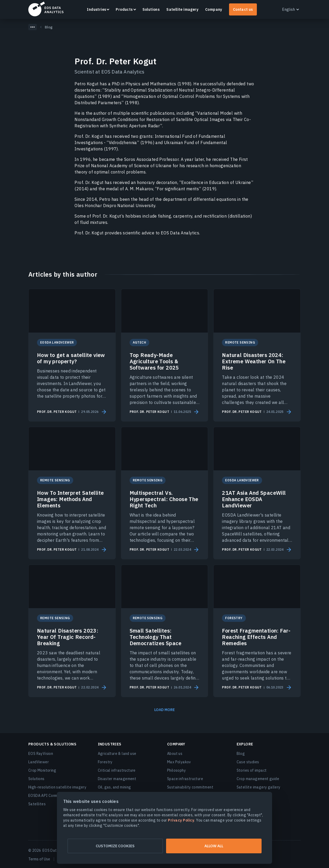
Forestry (105, 762)
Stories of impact (252, 770)
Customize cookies (114, 846)
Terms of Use (39, 859)
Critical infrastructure (117, 770)
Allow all (215, 846)
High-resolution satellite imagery (57, 787)
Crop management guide (258, 779)
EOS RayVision (41, 754)
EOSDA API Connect (46, 796)
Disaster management (117, 779)
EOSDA (46, 9)
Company (214, 9)
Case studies (248, 762)
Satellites (37, 804)
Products (124, 9)
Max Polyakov (179, 762)
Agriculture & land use (117, 754)
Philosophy (176, 770)
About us (175, 754)
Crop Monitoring (42, 770)
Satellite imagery (182, 9)
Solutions (151, 9)
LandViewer (39, 762)
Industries (96, 9)
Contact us (243, 9)
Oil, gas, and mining (115, 787)
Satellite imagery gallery (259, 787)
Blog (241, 754)
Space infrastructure (185, 779)
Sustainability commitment (190, 787)
